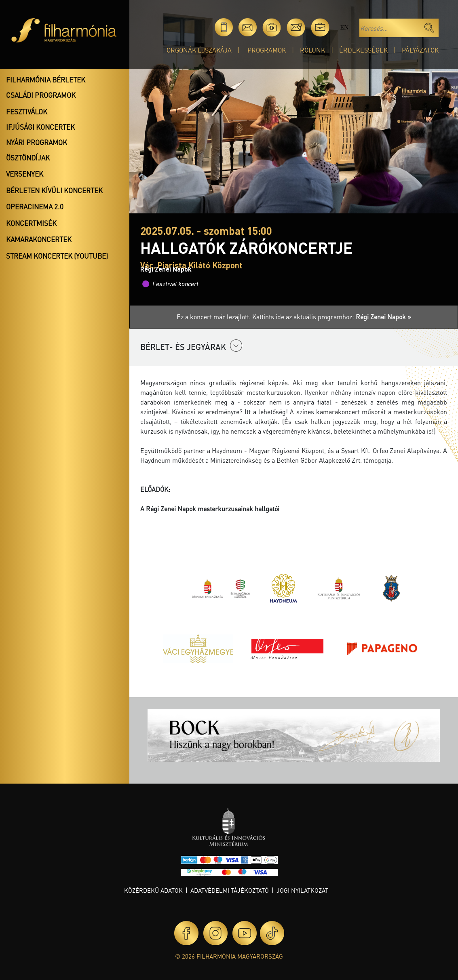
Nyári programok (37, 142)
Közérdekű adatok (153, 890)
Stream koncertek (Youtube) (57, 256)
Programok (267, 50)
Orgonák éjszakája (199, 50)
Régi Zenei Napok (166, 269)
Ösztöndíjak (28, 158)
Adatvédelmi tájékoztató (230, 890)
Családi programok (41, 95)
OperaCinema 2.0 (35, 207)
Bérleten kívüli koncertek (54, 190)
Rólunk (312, 50)
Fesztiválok (27, 112)
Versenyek (25, 174)
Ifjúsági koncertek (40, 127)
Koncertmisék (31, 223)
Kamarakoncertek (39, 239)
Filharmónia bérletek (46, 80)
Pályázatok (420, 50)
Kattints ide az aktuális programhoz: (332, 317)
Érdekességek (363, 50)
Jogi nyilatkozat (302, 890)
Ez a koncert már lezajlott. (214, 317)
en (344, 27)
